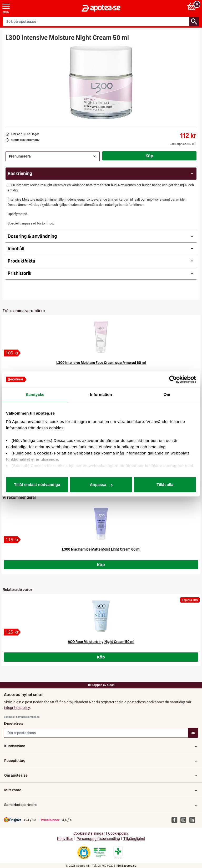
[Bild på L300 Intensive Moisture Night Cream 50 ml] (101, 82)
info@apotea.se (126, 866)
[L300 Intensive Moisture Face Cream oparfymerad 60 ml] (12, 353)
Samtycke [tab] (35, 394)
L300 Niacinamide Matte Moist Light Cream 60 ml (101, 549)
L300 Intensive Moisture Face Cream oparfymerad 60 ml (101, 363)
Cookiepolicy (118, 833)
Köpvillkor (65, 839)
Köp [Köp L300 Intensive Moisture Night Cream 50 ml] (149, 156)
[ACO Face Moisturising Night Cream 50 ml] (12, 632)
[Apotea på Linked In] (194, 820)
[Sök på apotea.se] (96, 22)
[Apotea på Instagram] (185, 820)
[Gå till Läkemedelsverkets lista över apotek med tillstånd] (118, 853)
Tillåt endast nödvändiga (37, 485)
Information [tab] (101, 394)
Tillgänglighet (134, 839)
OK (193, 733)
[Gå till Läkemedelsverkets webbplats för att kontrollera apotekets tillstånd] (100, 853)
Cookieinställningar (89, 833)
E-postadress (14, 723)
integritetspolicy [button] (17, 708)
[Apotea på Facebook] (176, 820)
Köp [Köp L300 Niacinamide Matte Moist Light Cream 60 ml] (101, 564)
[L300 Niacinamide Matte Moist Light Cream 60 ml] (12, 540)
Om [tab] (167, 394)
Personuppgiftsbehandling (98, 839)
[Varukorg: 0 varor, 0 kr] (192, 6)
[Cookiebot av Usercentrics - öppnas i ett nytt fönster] (173, 379)
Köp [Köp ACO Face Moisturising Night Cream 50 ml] (101, 657)
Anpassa (101, 485)
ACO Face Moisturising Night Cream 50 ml (101, 642)
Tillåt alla (165, 485)
